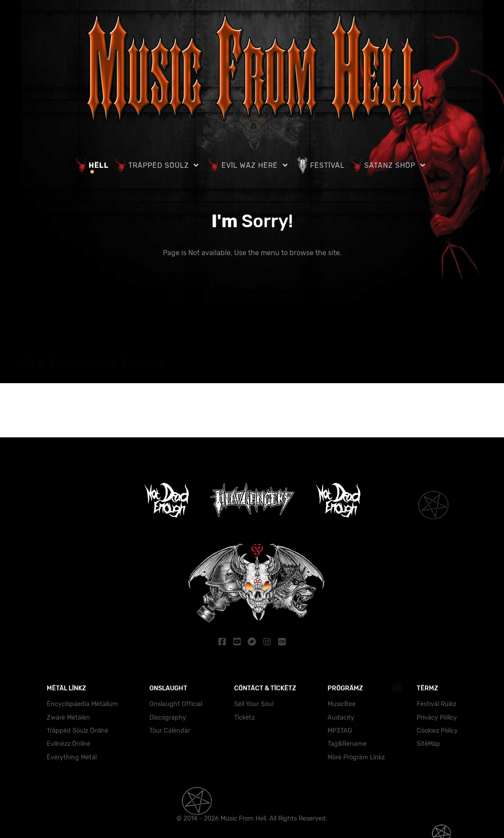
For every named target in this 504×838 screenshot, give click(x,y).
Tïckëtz (244, 717)
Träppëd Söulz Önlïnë (78, 730)
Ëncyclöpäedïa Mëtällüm (82, 704)
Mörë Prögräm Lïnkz (356, 757)
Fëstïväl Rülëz (437, 704)
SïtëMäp (428, 743)
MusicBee (342, 704)
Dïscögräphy (168, 717)
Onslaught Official (176, 704)
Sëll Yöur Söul (254, 704)
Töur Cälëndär (170, 730)
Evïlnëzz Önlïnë (69, 743)
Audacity (341, 717)
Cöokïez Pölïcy (437, 730)
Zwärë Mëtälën (68, 717)
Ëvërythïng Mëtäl (72, 757)
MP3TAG (340, 730)
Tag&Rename (347, 743)
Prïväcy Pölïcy (437, 717)
